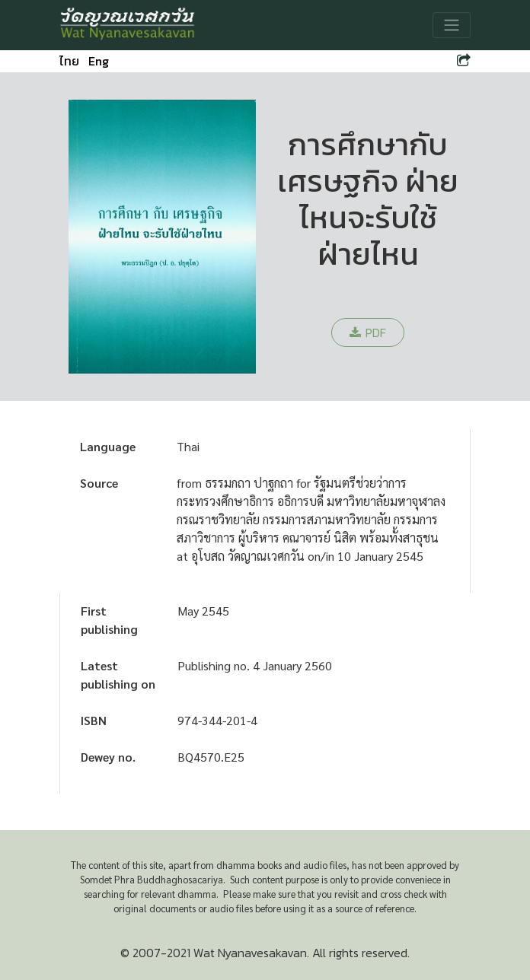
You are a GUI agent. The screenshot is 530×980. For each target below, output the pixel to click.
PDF (368, 332)
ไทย (69, 61)
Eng (99, 61)
